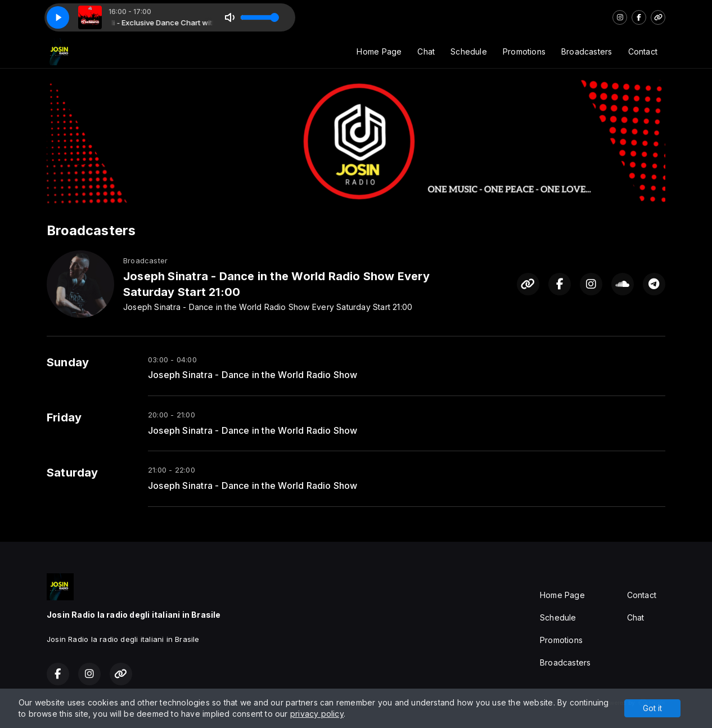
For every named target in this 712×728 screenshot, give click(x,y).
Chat (426, 51)
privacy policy (317, 714)
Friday (64, 417)
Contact (643, 51)
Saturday (73, 473)
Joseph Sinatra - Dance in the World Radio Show (253, 375)
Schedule (469, 51)
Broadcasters (587, 51)
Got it (652, 708)
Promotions (524, 51)
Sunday (68, 362)
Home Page (379, 51)
